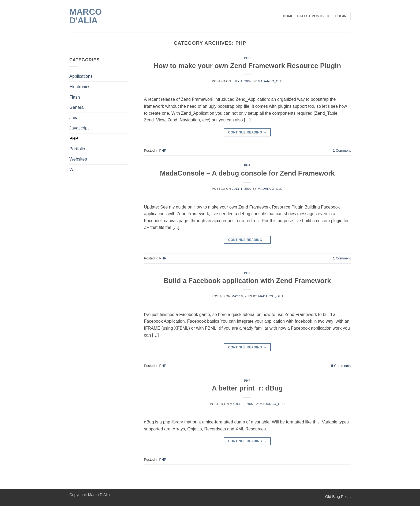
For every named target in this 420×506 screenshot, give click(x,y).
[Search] (329, 16)
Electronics (80, 87)
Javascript (79, 128)
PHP (74, 138)
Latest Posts (311, 16)
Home (288, 16)
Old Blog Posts (338, 497)
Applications (81, 76)
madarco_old (270, 81)
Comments (341, 366)
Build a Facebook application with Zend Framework (247, 281)
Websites (78, 159)
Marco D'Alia (86, 16)
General (77, 107)
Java (74, 118)
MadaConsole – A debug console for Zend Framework (247, 173)
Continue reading (247, 133)
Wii (72, 170)
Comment (342, 150)
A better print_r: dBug (247, 388)
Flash (75, 97)
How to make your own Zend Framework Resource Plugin (247, 66)
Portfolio (77, 149)
